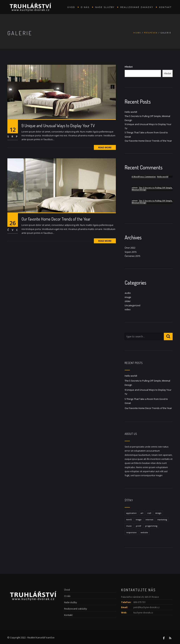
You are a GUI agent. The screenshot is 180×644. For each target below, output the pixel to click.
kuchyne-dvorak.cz (143, 613)
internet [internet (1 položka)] (149, 520)
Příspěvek (151, 33)
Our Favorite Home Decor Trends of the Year (56, 219)
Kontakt (165, 7)
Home (137, 33)
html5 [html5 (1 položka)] (129, 520)
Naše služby (105, 7)
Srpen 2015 (131, 252)
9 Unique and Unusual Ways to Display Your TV (58, 126)
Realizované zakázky (137, 7)
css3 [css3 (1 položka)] (149, 513)
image (128, 297)
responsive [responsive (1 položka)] (131, 532)
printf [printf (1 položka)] (139, 526)
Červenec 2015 (132, 256)
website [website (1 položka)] (144, 532)
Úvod (71, 7)
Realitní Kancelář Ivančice (41, 637)
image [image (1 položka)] (139, 520)
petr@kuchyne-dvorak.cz (147, 607)
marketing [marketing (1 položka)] (162, 520)
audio (128, 293)
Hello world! (131, 112)
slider (128, 301)
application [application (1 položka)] (131, 513)
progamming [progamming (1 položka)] (151, 526)
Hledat (129, 67)
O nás (85, 7)
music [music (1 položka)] (129, 526)
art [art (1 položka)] (142, 513)
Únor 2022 (130, 248)
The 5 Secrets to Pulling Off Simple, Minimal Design (152, 189)
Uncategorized (132, 305)
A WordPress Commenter (144, 177)
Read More (105, 147)
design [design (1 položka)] (158, 513)
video (128, 309)
